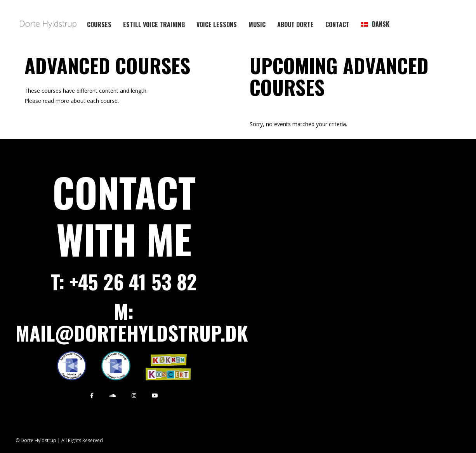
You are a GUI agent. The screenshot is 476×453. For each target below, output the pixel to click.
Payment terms (375, 440)
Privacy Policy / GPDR (319, 440)
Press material (425, 440)
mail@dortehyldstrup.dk (132, 333)
